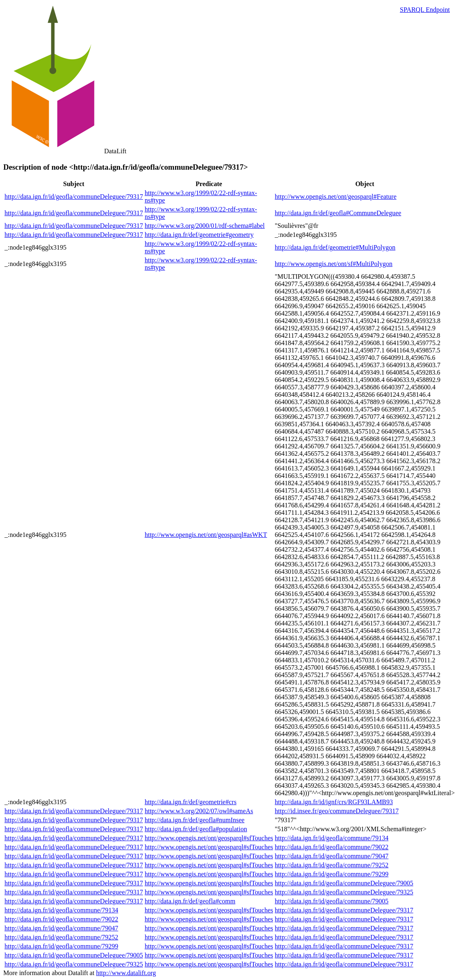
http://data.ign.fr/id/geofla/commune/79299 (332, 874)
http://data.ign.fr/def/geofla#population (196, 829)
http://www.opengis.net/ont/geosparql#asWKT (206, 535)
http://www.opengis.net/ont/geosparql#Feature (336, 197)
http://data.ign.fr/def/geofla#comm (190, 901)
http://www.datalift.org (126, 973)
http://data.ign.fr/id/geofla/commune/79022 (332, 847)
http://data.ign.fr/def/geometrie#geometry (199, 235)
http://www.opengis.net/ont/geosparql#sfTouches (209, 838)
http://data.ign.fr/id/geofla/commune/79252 (332, 865)
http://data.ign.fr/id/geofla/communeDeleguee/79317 (74, 197)
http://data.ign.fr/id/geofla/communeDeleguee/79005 (344, 883)
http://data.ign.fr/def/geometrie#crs (191, 802)
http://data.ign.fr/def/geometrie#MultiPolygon (335, 247)
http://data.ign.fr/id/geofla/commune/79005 (332, 901)
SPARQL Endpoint (425, 10)
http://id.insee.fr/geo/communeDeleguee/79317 (337, 811)
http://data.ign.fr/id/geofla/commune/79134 (332, 838)
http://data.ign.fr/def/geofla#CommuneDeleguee (338, 213)
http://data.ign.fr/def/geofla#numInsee (195, 820)
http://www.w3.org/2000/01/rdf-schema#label (205, 226)
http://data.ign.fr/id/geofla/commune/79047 (332, 856)
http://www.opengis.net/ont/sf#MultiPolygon (334, 264)
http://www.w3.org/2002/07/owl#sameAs (199, 811)
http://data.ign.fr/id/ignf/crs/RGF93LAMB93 (334, 802)
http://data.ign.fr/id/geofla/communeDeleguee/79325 (344, 892)
